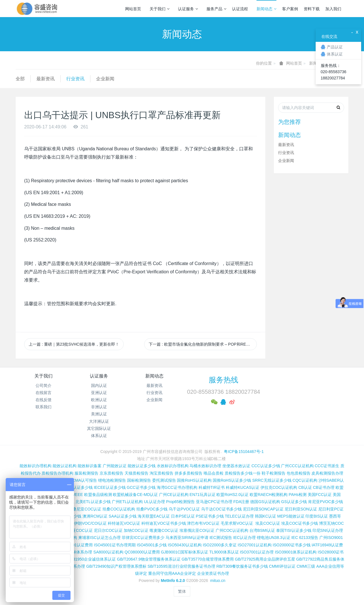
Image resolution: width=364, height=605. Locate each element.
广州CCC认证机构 (297, 466)
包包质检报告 (299, 473)
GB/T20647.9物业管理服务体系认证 (149, 559)
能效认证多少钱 (142, 466)
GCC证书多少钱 (141, 487)
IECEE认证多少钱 (110, 487)
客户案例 (290, 9)
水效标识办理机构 (173, 466)
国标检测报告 (139, 480)
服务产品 (216, 9)
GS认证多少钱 (294, 502)
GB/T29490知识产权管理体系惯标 (116, 566)
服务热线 (224, 380)
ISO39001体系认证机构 (296, 552)
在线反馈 (44, 400)
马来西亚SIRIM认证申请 (187, 538)
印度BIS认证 (317, 516)
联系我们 (44, 407)
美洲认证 (99, 414)
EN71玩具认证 (203, 495)
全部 (20, 79)
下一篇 (203, 344)
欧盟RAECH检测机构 (269, 495)
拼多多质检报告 (189, 473)
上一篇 (74, 344)
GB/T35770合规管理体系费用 (208, 559)
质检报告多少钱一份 (243, 473)
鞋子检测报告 (274, 473)
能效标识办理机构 (36, 466)
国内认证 (99, 385)
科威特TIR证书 (212, 487)
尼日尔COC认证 (108, 530)
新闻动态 (266, 9)
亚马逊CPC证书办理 (214, 502)
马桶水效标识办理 (205, 466)
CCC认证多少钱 (266, 466)
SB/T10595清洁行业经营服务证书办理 (181, 566)
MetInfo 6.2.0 (173, 581)
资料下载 (312, 9)
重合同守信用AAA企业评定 (172, 573)
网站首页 (133, 9)
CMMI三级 (306, 566)
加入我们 (333, 9)
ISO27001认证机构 (255, 545)
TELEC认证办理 (239, 516)
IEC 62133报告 (305, 538)
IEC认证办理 (244, 538)
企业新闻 (105, 79)
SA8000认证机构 (108, 552)
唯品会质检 (214, 473)
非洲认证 (99, 407)
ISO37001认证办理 (257, 552)
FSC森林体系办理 (76, 552)
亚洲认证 (99, 393)
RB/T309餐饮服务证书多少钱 (242, 566)
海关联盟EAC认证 (154, 516)
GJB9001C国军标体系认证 (185, 552)
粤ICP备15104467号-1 (244, 452)
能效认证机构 (65, 466)
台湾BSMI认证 (262, 530)
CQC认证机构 (305, 480)
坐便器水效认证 (236, 466)
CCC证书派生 (327, 466)
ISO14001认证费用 (76, 545)
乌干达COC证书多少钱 (221, 509)
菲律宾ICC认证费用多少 (143, 538)
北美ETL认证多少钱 (93, 502)
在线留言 (44, 393)
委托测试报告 (164, 480)
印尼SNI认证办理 (328, 530)
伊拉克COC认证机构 (279, 487)
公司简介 (44, 385)
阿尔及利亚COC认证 (74, 530)
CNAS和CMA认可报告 (77, 480)
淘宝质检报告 (162, 473)
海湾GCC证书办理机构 (177, 487)
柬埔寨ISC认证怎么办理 (99, 538)
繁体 (182, 591)
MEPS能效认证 (291, 516)
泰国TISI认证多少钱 (294, 530)
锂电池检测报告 (112, 480)
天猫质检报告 (136, 473)
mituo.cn (218, 581)
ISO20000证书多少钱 (292, 545)
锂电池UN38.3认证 (273, 538)
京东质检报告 (111, 473)
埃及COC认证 (268, 523)
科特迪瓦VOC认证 (124, 523)
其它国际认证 (99, 428)
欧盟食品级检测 (98, 495)
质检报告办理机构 (57, 473)
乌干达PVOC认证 (184, 509)
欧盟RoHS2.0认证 (232, 495)
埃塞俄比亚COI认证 (197, 530)
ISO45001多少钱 (152, 545)
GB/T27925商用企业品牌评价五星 (265, 559)
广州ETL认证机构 (127, 502)
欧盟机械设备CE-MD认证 (135, 495)
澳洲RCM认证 (95, 516)
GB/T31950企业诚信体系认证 (90, 559)
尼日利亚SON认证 (301, 509)
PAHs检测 (298, 495)
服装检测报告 (86, 473)
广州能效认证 (115, 466)
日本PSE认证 (183, 516)
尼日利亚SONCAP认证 (263, 509)
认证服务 (188, 9)
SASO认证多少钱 (77, 487)
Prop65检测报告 (180, 502)
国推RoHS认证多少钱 (232, 480)
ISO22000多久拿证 (220, 545)
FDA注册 (241, 502)
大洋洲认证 (99, 421)
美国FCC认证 (320, 495)
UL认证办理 (154, 502)
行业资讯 (75, 79)
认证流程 (240, 9)
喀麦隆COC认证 (164, 530)
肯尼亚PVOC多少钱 (326, 502)
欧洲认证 (99, 400)
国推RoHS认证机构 (194, 480)
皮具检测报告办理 (327, 473)
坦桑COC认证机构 (119, 509)
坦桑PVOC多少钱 (152, 509)
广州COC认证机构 (232, 530)
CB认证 (305, 487)
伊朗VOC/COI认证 (90, 523)
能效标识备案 (90, 466)
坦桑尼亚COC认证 (85, 509)
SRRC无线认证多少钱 (272, 480)
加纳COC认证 (136, 530)
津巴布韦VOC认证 (204, 523)
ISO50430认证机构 (185, 545)
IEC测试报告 (221, 538)
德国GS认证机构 (265, 502)
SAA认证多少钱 (123, 516)
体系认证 (99, 436)
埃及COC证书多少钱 (300, 523)
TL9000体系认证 (224, 552)
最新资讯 (45, 79)
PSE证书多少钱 (210, 516)
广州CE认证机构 (174, 495)
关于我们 (160, 9)
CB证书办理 (324, 487)
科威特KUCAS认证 (243, 487)
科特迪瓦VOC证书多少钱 (164, 523)
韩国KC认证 (265, 516)
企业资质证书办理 (213, 573)
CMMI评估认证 (282, 566)
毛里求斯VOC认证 (237, 523)
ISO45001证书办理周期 (115, 545)
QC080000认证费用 (142, 552)
